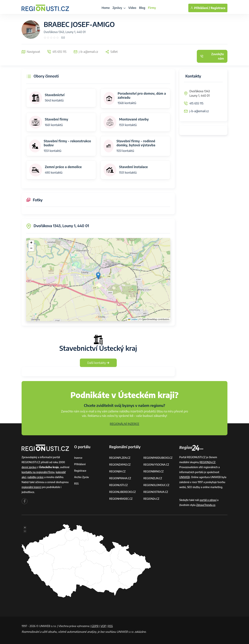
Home (106, 8)
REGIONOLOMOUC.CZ (157, 485)
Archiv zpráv (82, 477)
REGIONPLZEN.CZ (120, 458)
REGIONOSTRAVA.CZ (156, 492)
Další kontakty (98, 363)
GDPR (95, 626)
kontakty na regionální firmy (38, 472)
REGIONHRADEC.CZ (121, 499)
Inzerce (78, 458)
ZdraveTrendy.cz (206, 505)
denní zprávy (29, 467)
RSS (76, 484)
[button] (98, 276)
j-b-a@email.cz (199, 111)
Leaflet (133, 319)
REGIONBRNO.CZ (154, 471)
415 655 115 (196, 103)
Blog (142, 8)
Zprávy (119, 8)
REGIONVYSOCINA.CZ (156, 465)
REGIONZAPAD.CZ (120, 465)
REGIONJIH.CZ (117, 471)
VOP (103, 626)
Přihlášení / (200, 8)
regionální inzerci (31, 487)
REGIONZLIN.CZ (153, 478)
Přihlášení (80, 464)
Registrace (218, 8)
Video (132, 8)
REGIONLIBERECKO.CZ (122, 492)
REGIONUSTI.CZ (119, 485)
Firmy (152, 8)
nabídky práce (36, 477)
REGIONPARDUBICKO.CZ (158, 458)
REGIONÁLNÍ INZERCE (124, 424)
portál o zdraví (208, 500)
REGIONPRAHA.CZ (120, 478)
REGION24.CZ (151, 499)
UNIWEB (185, 477)
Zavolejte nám (212, 56)
